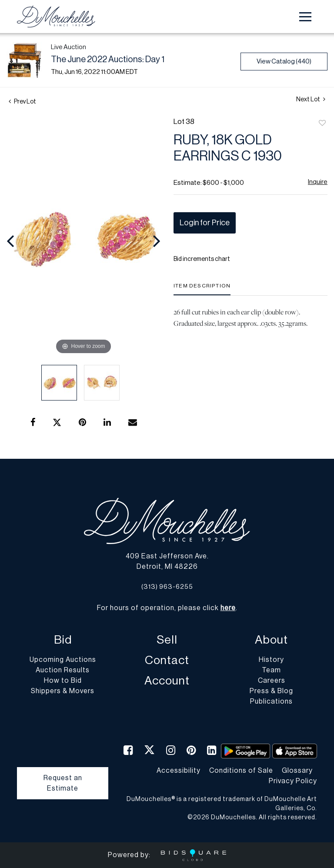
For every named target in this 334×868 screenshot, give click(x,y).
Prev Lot (22, 102)
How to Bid (63, 681)
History (271, 660)
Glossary (297, 771)
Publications (271, 701)
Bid (63, 640)
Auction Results (63, 670)
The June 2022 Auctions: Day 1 (108, 60)
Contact (167, 660)
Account (167, 681)
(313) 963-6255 (167, 587)
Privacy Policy (293, 781)
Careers (272, 681)
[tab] (202, 289)
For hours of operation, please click (166, 608)
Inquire (318, 182)
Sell (167, 640)
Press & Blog (271, 691)
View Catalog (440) (284, 62)
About (271, 640)
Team (271, 670)
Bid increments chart (202, 259)
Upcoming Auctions (63, 660)
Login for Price (205, 223)
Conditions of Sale (241, 771)
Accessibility (179, 771)
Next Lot (311, 99)
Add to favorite (322, 124)
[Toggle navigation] (305, 17)
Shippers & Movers (63, 691)
